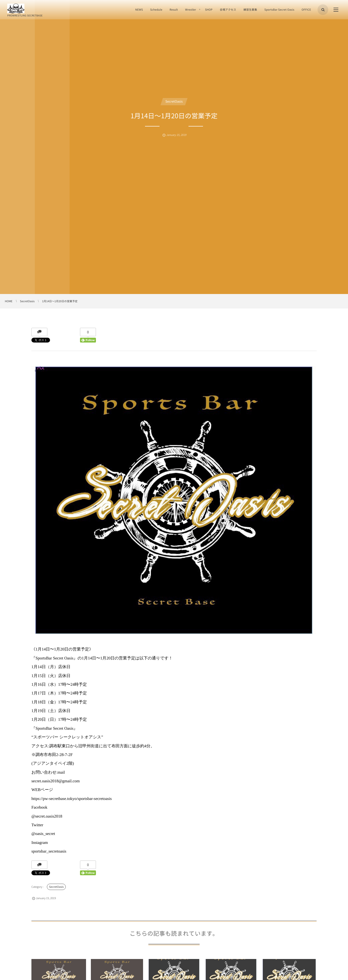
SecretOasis (174, 101)
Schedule (156, 10)
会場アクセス (228, 10)
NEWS (139, 10)
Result (174, 10)
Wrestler (191, 10)
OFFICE (306, 10)
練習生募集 (250, 10)
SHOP (209, 10)
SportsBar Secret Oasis (279, 10)
